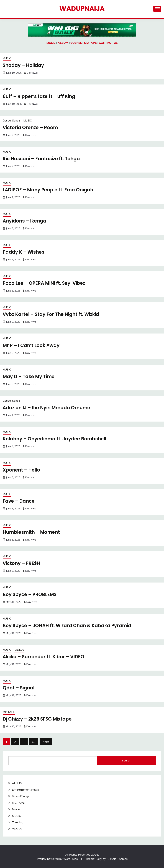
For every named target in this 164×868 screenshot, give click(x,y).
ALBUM (63, 43)
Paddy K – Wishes (24, 252)
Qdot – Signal (19, 688)
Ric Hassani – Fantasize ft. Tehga (41, 159)
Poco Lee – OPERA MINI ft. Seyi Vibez (44, 283)
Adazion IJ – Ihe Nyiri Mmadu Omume (47, 408)
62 (34, 742)
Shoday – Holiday (23, 65)
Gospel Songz (11, 121)
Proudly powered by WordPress (58, 859)
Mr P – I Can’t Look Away (31, 345)
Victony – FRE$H (21, 563)
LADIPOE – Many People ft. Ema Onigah (48, 190)
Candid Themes (118, 859)
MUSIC (51, 43)
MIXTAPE (90, 43)
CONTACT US (108, 43)
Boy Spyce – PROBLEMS (30, 594)
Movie (16, 809)
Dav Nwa (32, 73)
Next (46, 742)
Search (126, 761)
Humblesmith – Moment (32, 532)
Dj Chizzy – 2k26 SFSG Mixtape (38, 719)
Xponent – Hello (22, 470)
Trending (18, 822)
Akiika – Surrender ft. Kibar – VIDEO (44, 657)
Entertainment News (25, 790)
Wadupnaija (82, 9)
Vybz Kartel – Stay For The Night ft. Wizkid (51, 314)
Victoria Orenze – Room (30, 128)
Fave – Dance (19, 501)
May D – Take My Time (29, 377)
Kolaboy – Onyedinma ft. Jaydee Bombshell (55, 439)
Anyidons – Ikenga (25, 221)
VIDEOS (19, 650)
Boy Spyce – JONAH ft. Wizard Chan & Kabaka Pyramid (67, 626)
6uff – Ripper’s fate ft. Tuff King (39, 96)
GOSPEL (76, 43)
